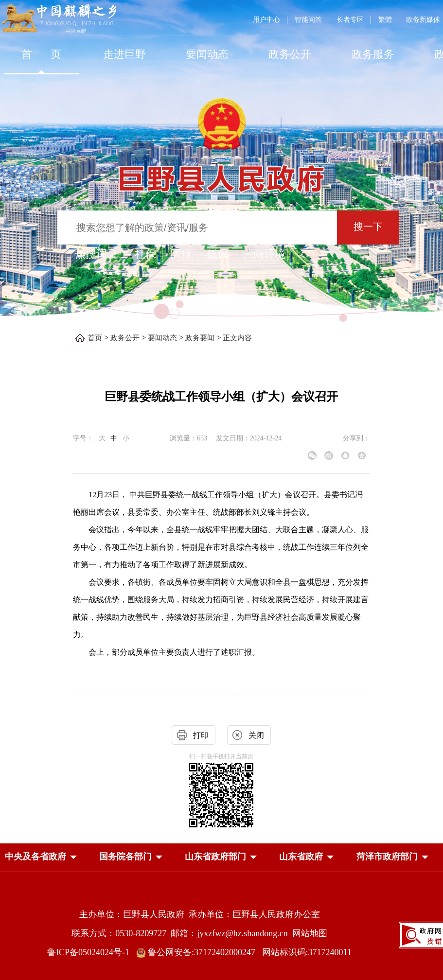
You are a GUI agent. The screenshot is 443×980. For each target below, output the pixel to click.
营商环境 (264, 254)
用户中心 (266, 20)
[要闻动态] (207, 54)
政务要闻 (200, 338)
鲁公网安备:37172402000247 (199, 952)
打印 (201, 735)
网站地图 (310, 933)
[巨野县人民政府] (222, 173)
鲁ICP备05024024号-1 (90, 952)
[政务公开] (290, 54)
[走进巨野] (124, 54)
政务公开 (290, 54)
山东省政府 (301, 857)
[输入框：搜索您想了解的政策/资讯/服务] (197, 227)
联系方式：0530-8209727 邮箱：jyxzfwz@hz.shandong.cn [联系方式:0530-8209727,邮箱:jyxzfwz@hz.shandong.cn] (182, 933)
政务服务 (373, 54)
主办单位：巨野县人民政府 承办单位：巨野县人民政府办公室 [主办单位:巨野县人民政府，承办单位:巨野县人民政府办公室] (200, 914)
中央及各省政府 (35, 857)
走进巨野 (124, 54)
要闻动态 (207, 54)
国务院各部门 (125, 857)
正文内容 (237, 338)
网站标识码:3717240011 (307, 952)
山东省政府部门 (215, 857)
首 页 (42, 54)
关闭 (256, 735)
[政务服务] (373, 54)
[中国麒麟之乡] (59, 19)
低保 (217, 254)
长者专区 (350, 20)
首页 (95, 338)
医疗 (181, 254)
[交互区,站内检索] (221, 229)
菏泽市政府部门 (387, 857)
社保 (145, 254)
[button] (35, 857)
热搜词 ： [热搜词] (98, 254)
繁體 (385, 20)
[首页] (41, 54)
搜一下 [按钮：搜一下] (368, 227)
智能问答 (308, 20)
